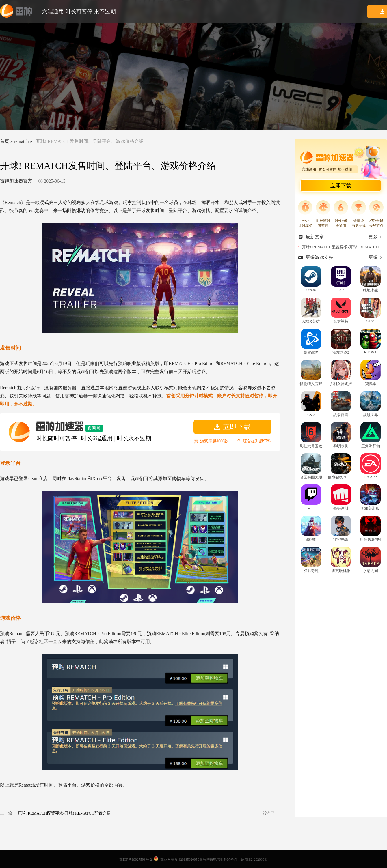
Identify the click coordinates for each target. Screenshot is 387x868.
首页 (5, 141)
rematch (21, 141)
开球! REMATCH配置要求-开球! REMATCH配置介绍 (64, 813)
